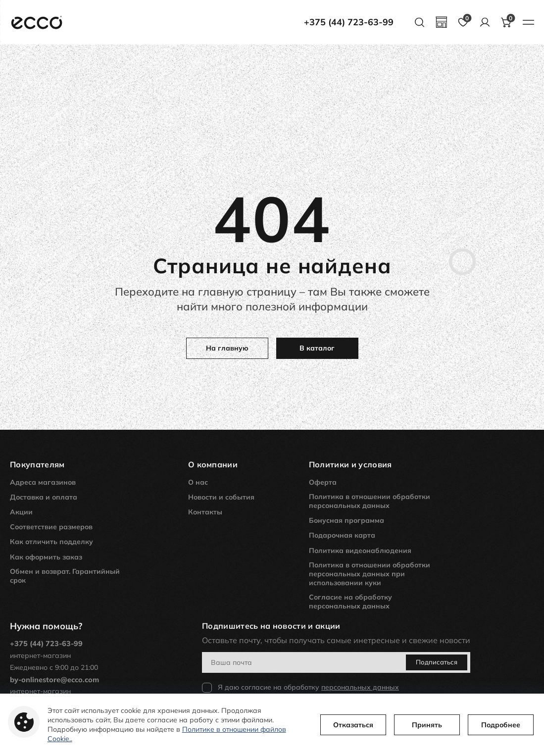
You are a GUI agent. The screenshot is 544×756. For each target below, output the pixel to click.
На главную (227, 348)
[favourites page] (463, 22)
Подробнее (487, 721)
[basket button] (506, 22)
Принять (414, 721)
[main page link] (37, 22)
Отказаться (340, 721)
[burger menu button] (528, 22)
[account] (485, 22)
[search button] (419, 22)
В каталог (317, 348)
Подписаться (448, 662)
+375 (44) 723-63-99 (349, 22)
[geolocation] (441, 22)
